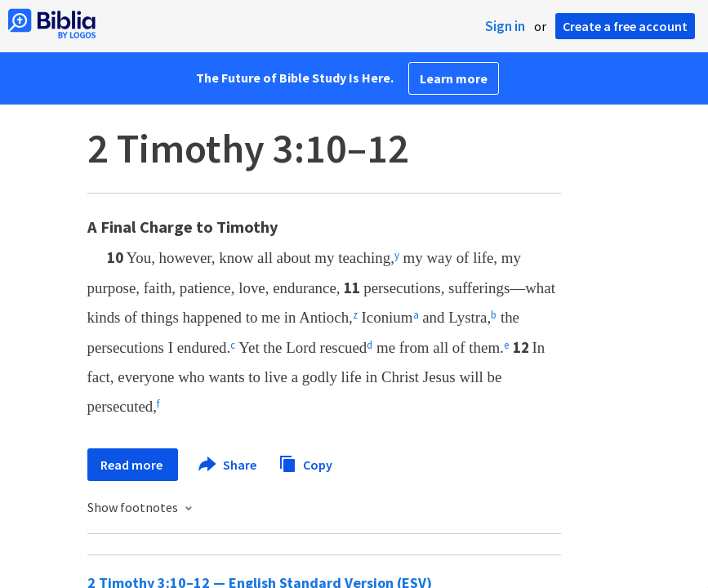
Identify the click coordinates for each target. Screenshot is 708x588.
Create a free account (625, 26)
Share (228, 465)
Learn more (454, 78)
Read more (133, 465)
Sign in (505, 26)
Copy (305, 463)
